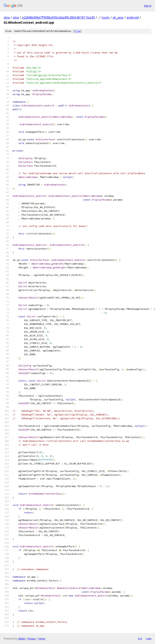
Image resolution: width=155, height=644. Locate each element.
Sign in (148, 6)
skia (7, 17)
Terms (42, 639)
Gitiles (22, 639)
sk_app (118, 17)
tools (106, 17)
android (133, 17)
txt (140, 638)
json (149, 638)
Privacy (31, 639)
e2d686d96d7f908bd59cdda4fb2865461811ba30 (58, 17)
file (77, 31)
